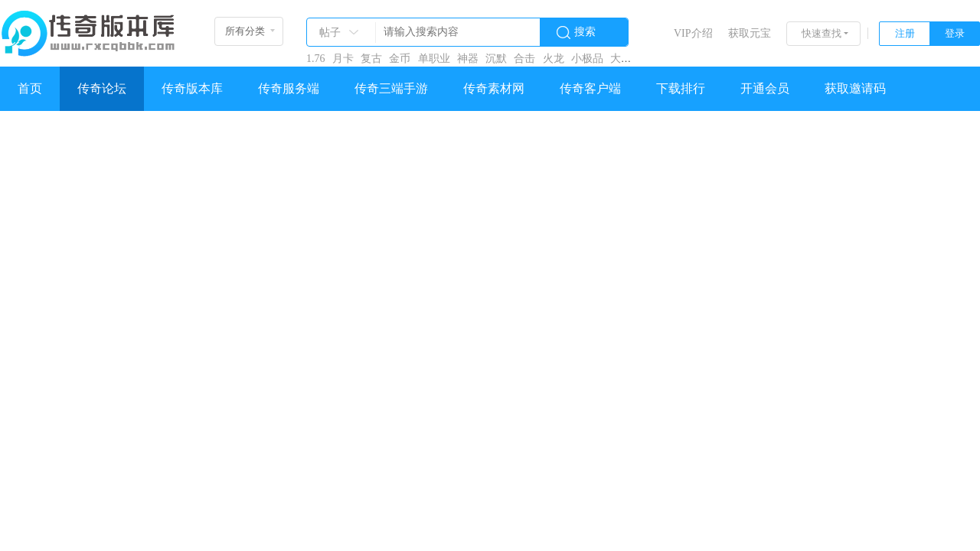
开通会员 (765, 88)
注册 (905, 33)
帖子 (330, 33)
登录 (955, 33)
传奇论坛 (102, 88)
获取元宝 (750, 33)
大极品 (626, 59)
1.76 (316, 59)
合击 (524, 59)
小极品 (587, 59)
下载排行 (681, 88)
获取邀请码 (855, 88)
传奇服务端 (289, 88)
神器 (468, 59)
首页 (30, 88)
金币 (400, 59)
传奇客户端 (590, 88)
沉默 (496, 59)
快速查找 (822, 33)
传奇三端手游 (391, 88)
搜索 (585, 32)
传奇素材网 (494, 88)
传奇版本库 (192, 88)
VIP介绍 (693, 33)
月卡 (343, 59)
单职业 (434, 59)
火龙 (554, 59)
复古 (371, 59)
